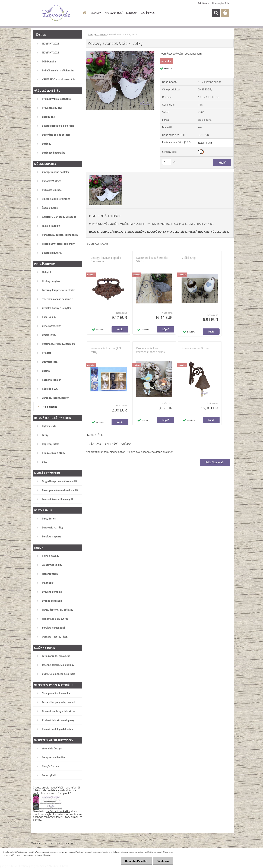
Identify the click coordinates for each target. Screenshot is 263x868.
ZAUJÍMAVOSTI (149, 13)
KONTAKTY (132, 13)
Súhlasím (163, 861)
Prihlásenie (204, 3)
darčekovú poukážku (58, 811)
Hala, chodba (101, 34)
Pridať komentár (215, 462)
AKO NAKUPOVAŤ (114, 13)
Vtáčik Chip (189, 258)
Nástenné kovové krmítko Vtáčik (152, 259)
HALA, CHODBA (98, 232)
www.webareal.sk (64, 843)
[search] (216, 13)
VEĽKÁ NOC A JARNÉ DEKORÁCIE (209, 232)
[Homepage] (84, 13)
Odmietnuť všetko (136, 861)
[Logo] (56, 13)
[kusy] (167, 162)
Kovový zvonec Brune (195, 348)
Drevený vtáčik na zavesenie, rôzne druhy (151, 350)
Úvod (91, 34)
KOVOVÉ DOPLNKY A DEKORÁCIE (167, 232)
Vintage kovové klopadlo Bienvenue (106, 259)
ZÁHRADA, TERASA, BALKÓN (127, 232)
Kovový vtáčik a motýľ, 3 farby (106, 350)
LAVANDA (96, 13)
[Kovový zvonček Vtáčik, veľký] (120, 53)
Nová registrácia (221, 3)
